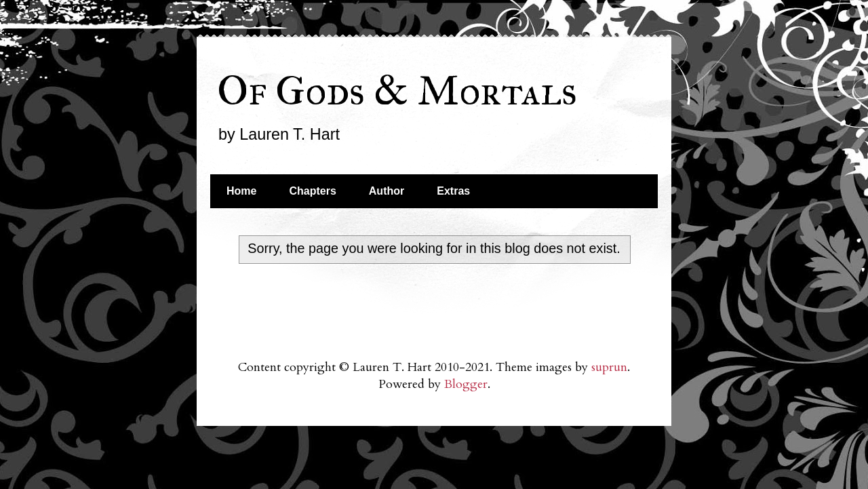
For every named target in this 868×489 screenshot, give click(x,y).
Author (387, 191)
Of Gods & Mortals (397, 91)
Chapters (312, 191)
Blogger (466, 384)
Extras (453, 191)
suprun (609, 367)
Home (241, 191)
